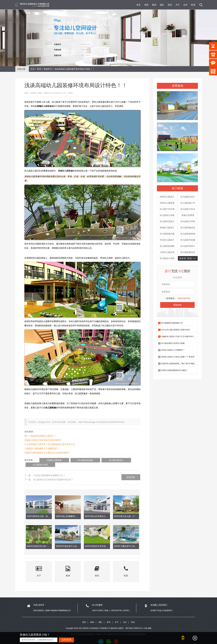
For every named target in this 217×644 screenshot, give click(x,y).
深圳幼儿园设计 (167, 197)
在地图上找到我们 (159, 600)
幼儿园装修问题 (167, 234)
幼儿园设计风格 (167, 215)
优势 (146, 5)
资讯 (170, 5)
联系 (193, 5)
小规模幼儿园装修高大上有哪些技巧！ (42, 448)
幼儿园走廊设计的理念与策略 (173, 343)
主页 (32, 69)
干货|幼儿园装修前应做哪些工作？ (49, 471)
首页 (139, 5)
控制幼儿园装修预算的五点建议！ (175, 370)
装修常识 (48, 69)
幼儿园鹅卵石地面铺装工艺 (172, 323)
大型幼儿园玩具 (167, 252)
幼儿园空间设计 (188, 246)
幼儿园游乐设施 (77, 460)
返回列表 (131, 473)
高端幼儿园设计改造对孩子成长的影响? (43, 440)
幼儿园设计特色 (188, 221)
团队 (162, 5)
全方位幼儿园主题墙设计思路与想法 (176, 330)
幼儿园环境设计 (167, 221)
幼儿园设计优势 (167, 258)
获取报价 (177, 305)
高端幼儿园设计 (167, 228)
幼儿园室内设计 (188, 197)
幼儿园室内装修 (188, 240)
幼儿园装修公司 (188, 203)
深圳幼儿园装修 (167, 203)
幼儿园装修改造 (188, 228)
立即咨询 (66, 640)
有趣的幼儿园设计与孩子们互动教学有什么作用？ (181, 337)
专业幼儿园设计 (167, 240)
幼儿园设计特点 (188, 209)
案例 (154, 5)
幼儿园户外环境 (167, 209)
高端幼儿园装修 (52, 460)
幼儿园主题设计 (103, 460)
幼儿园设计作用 (128, 460)
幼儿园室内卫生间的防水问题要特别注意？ (53, 475)
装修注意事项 (188, 215)
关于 (178, 5)
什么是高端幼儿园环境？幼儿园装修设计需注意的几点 (50, 444)
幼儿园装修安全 (188, 252)
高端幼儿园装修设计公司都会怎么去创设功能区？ (48, 453)
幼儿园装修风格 (188, 234)
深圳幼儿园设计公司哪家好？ (173, 350)
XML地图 (148, 624)
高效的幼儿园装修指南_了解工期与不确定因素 (180, 364)
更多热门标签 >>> (188, 258)
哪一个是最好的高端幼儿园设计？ (40, 436)
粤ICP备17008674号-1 (134, 624)
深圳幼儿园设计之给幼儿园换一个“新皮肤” (178, 357)
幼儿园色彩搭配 (167, 246)
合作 (185, 5)
